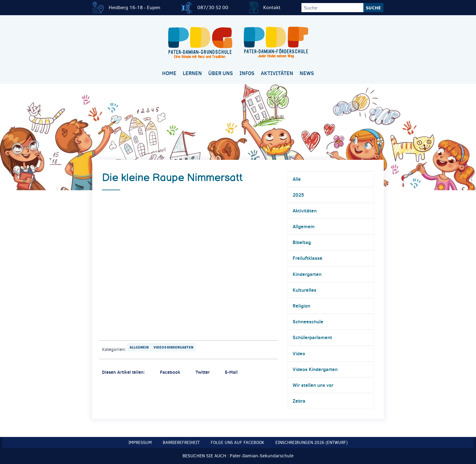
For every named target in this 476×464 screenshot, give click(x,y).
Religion (301, 306)
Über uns (221, 73)
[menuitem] (169, 74)
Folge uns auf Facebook (238, 443)
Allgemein (139, 347)
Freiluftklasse (308, 258)
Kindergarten (307, 274)
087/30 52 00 (213, 7)
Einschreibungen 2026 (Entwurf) (311, 443)
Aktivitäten (277, 73)
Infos (247, 73)
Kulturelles (304, 290)
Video (299, 353)
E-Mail (231, 372)
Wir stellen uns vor (313, 385)
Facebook (170, 372)
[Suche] (332, 8)
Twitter (203, 372)
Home (169, 73)
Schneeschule (308, 321)
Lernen (192, 73)
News (307, 73)
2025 (298, 195)
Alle (297, 179)
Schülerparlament (312, 337)
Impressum (140, 443)
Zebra (299, 401)
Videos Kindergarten (173, 347)
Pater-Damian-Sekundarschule (262, 456)
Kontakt (272, 7)
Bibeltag (302, 242)
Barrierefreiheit (181, 443)
